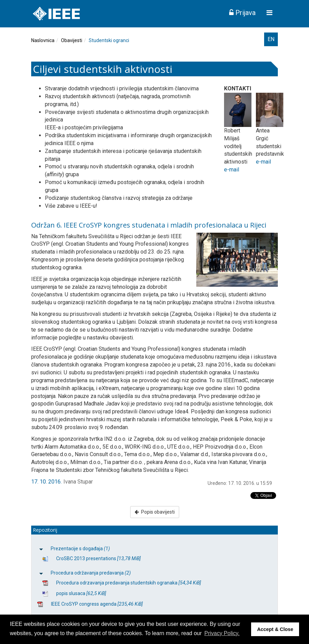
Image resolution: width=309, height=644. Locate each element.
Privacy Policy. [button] (222, 633)
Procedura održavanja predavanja (91, 573)
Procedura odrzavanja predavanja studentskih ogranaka (129, 583)
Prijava (242, 13)
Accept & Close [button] (275, 629)
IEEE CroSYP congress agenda (97, 604)
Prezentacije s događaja (80, 549)
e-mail (232, 170)
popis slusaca (81, 593)
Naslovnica (43, 40)
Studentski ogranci (109, 40)
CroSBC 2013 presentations (98, 558)
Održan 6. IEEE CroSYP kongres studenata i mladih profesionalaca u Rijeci (149, 225)
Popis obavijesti (155, 512)
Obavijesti (72, 40)
